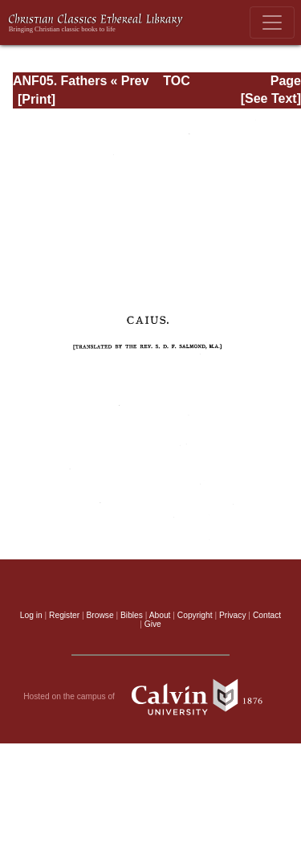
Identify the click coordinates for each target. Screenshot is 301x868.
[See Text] (271, 98)
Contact (267, 615)
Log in (31, 615)
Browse (100, 615)
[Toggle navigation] (272, 23)
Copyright (195, 615)
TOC (176, 81)
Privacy (233, 615)
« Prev (129, 81)
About (160, 615)
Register (64, 615)
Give (153, 624)
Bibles (132, 615)
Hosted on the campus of (150, 697)
